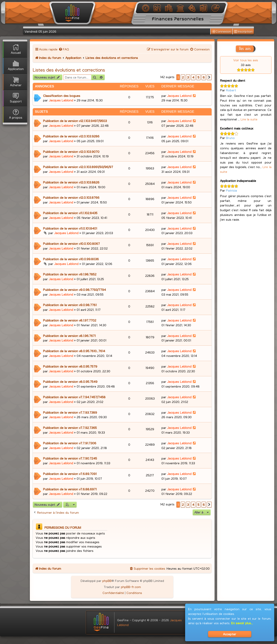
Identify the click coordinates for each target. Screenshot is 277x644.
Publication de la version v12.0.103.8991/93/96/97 (78, 167)
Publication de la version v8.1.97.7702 (70, 320)
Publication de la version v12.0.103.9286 (71, 136)
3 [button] (188, 77)
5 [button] (198, 77)
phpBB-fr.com (131, 587)
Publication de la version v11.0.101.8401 (70, 228)
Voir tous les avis (246, 60)
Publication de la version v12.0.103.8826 (71, 182)
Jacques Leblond (61, 100)
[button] (209, 77)
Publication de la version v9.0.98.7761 (70, 305)
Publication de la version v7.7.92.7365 (70, 428)
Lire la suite (249, 119)
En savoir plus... (242, 623)
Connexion (221, 32)
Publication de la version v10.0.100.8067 (71, 244)
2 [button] (183, 77)
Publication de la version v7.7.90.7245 (70, 458)
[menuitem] (64, 49)
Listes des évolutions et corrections (69, 70)
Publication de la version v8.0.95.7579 (70, 366)
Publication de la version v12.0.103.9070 (71, 152)
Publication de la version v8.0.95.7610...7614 (74, 351)
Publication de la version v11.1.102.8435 (70, 213)
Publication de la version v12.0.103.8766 (71, 197)
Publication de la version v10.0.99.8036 (71, 259)
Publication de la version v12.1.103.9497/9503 (75, 121)
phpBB (107, 581)
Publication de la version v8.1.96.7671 (69, 336)
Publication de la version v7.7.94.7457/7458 (74, 397)
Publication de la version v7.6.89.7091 (70, 474)
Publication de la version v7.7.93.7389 (70, 412)
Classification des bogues (62, 96)
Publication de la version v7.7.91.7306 (70, 443)
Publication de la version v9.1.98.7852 (70, 274)
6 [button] (204, 77)
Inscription (243, 32)
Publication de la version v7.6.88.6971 (70, 489)
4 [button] (193, 77)
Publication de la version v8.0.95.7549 (70, 382)
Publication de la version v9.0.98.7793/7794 (74, 290)
